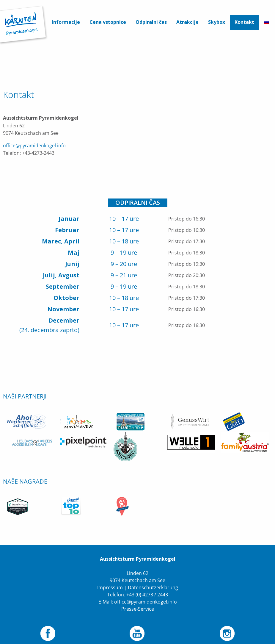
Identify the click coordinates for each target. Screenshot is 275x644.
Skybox (217, 22)
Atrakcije (187, 22)
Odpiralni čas (151, 22)
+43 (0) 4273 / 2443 (147, 586)
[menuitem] (66, 22)
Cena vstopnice (108, 22)
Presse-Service (138, 600)
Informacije (66, 22)
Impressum (110, 579)
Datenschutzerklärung (153, 579)
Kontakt (244, 22)
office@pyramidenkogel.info (34, 146)
